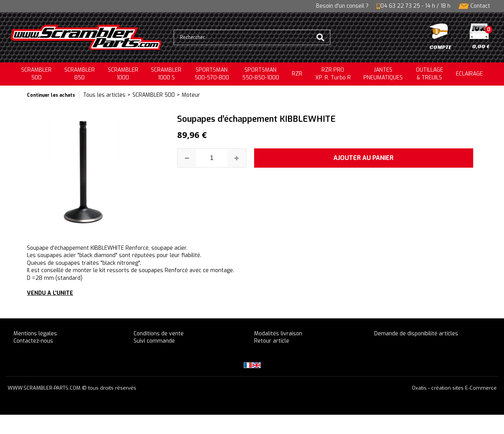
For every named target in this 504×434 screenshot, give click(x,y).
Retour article (272, 341)
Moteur (191, 95)
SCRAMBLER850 (80, 74)
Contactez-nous (33, 341)
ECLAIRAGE (469, 74)
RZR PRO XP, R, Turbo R (333, 74)
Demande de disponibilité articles (416, 334)
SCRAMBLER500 (36, 74)
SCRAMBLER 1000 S (166, 74)
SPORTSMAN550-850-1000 (261, 74)
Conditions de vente (159, 334)
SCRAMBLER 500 (154, 95)
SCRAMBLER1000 (123, 74)
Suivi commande (154, 341)
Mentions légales (35, 334)
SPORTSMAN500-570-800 (212, 74)
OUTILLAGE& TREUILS (429, 74)
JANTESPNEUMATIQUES (383, 74)
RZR (297, 74)
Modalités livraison (278, 334)
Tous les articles (104, 95)
